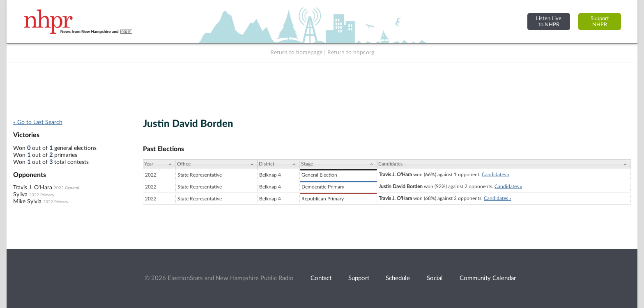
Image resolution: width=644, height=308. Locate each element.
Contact (321, 278)
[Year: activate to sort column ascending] (159, 164)
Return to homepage (296, 53)
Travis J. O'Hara (33, 188)
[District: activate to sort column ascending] (279, 164)
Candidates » (496, 175)
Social (435, 278)
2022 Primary (42, 195)
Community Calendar (488, 278)
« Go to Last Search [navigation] (38, 122)
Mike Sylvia (27, 202)
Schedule (398, 278)
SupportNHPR (600, 22)
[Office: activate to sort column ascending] (217, 164)
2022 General (66, 188)
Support (359, 278)
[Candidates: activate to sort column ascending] (504, 164)
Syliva (20, 195)
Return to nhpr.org (351, 53)
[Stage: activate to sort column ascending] (338, 164)
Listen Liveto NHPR (549, 22)
